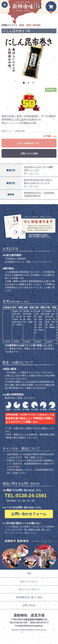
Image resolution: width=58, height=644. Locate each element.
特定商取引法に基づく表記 (29, 597)
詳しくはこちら (31, 173)
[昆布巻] (37, 25)
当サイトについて (29, 581)
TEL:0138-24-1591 (26, 495)
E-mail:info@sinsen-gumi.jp (29, 626)
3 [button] (34, 83)
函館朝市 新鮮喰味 (27, 630)
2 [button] (29, 83)
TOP (29, 574)
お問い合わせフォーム (29, 514)
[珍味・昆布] (25, 25)
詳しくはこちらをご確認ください (21, 533)
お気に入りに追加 (29, 153)
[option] (29, 58)
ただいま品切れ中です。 (29, 143)
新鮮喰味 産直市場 (29, 615)
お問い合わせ (29, 605)
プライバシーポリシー (29, 589)
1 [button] (24, 83)
